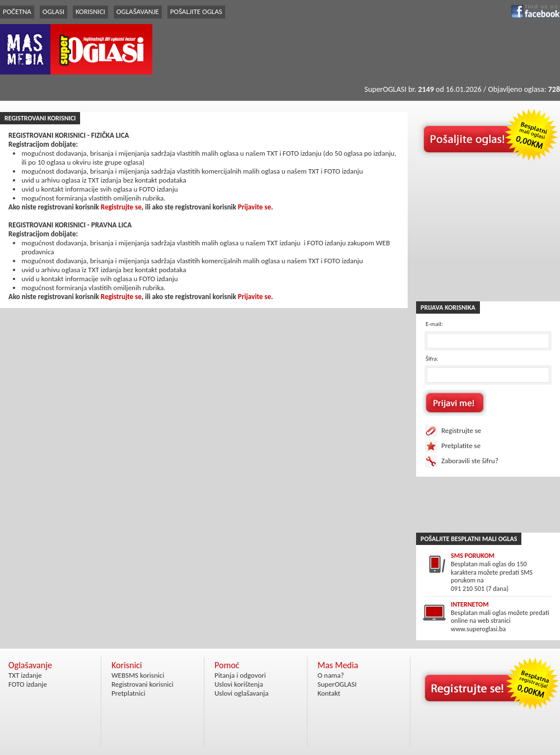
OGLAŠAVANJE (138, 11)
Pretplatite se (461, 446)
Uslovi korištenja (239, 684)
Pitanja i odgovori (240, 675)
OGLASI (53, 11)
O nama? (331, 675)
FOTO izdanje (28, 684)
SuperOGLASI (337, 684)
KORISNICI (90, 11)
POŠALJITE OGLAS (196, 11)
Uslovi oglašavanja (241, 693)
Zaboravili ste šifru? (470, 461)
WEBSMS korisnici (138, 675)
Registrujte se (121, 207)
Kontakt (329, 693)
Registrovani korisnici (143, 684)
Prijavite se (255, 207)
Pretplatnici (128, 693)
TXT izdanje (25, 675)
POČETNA (17, 11)
